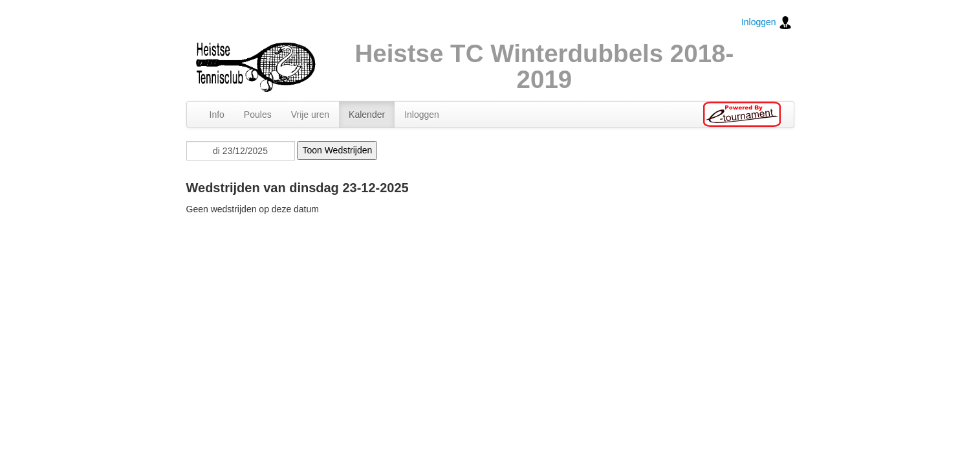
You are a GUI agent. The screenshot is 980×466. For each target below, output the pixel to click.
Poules (258, 115)
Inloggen (767, 23)
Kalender (367, 115)
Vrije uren (310, 115)
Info (217, 115)
